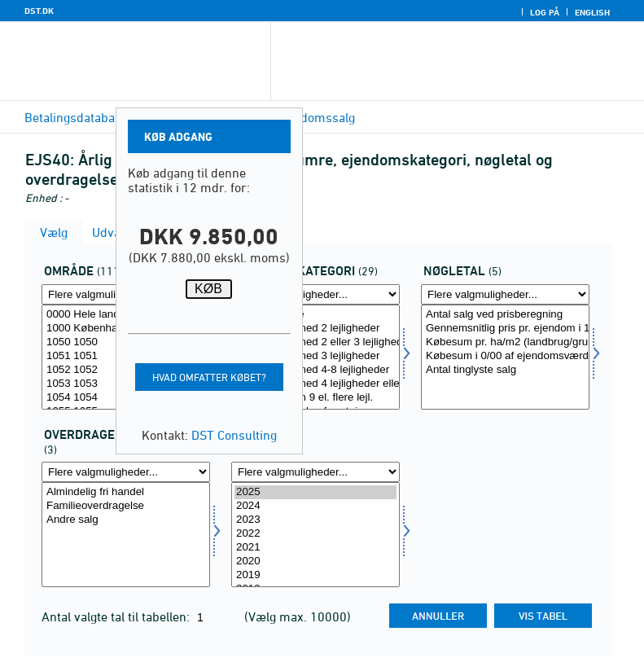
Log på (545, 12)
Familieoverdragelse (126, 506)
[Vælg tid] (315, 535)
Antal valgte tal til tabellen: (117, 616)
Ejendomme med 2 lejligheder (315, 329)
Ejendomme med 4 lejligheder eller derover (315, 384)
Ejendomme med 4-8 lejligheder (315, 370)
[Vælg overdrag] (126, 535)
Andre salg (126, 520)
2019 (315, 575)
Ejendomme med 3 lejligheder (315, 356)
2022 (315, 534)
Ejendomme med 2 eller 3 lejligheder (315, 342)
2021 (315, 548)
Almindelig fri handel (126, 492)
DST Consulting (234, 435)
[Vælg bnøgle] (505, 357)
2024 (315, 506)
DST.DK (39, 11)
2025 (315, 492)
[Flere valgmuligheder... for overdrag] (126, 472)
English (592, 12)
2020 (315, 561)
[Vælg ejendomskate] (315, 357)
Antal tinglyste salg (505, 370)
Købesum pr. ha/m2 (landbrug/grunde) (505, 342)
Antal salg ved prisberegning (505, 315)
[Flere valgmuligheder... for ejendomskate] (315, 294)
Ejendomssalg (315, 117)
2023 (315, 520)
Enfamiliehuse (315, 315)
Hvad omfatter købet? (209, 377)
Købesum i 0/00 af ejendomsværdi (505, 356)
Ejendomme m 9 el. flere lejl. (315, 398)
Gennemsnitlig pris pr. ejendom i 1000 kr (505, 329)
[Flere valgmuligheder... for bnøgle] (505, 294)
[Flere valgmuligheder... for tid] (315, 472)
